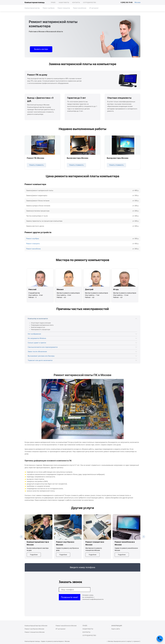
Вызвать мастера (41, 49)
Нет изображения (34, 334)
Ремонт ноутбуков (49, 8)
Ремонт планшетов (64, 8)
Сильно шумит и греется (37, 343)
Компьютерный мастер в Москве (36, 626)
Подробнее (34, 555)
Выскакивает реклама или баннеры (41, 356)
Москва (137, 2)
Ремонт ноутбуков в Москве (34, 629)
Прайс (53, 3)
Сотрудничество (90, 3)
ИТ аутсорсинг (94, 8)
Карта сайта (116, 629)
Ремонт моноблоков (80, 8)
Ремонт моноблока (33, 249)
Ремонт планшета (33, 244)
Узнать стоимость (36, 165)
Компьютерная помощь (35, 2)
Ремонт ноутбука (33, 239)
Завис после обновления (37, 352)
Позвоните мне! (70, 597)
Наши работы (64, 3)
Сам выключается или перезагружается (43, 347)
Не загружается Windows (37, 338)
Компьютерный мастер (32, 8)
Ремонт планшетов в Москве (35, 632)
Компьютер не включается (38, 319)
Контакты (76, 3)
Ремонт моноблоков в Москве (66, 626)
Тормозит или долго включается (40, 360)
